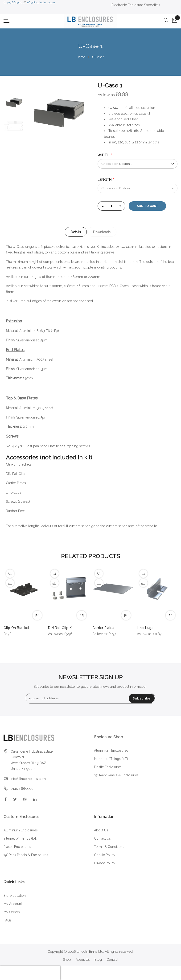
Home (81, 57)
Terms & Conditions (109, 847)
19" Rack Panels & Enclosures (116, 775)
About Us (101, 830)
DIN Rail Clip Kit (61, 628)
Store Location (15, 896)
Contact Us (102, 838)
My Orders (12, 912)
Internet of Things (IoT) (111, 759)
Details (76, 232)
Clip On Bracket (16, 628)
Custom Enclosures (22, 817)
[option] (14, 103)
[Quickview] (10, 574)
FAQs (8, 920)
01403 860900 (13, 2)
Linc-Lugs (14, 492)
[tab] (76, 232)
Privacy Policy (105, 863)
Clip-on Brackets (19, 464)
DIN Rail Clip (15, 474)
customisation (117, 526)
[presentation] (30, 973)
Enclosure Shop (109, 737)
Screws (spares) (18, 502)
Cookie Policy (105, 855)
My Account (13, 904)
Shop (67, 960)
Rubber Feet (15, 511)
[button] (10, 583)
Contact (112, 960)
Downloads (102, 232)
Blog (98, 960)
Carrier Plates (16, 483)
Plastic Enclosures (108, 767)
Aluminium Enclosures (111, 751)
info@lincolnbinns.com (41, 2)
